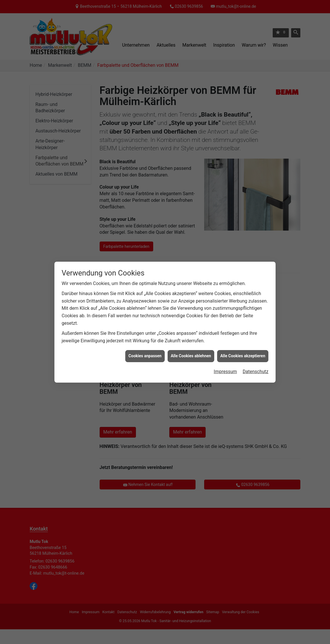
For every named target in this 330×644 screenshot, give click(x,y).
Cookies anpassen (145, 344)
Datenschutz (256, 359)
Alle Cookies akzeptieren (243, 344)
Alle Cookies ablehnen (191, 344)
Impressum (225, 359)
